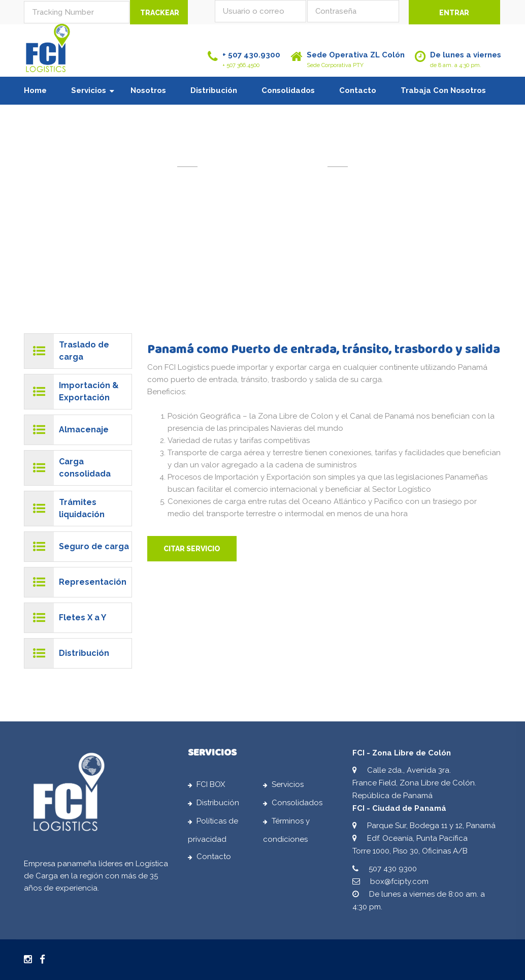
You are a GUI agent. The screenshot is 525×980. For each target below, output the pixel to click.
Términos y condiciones (286, 834)
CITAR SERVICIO (192, 549)
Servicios (89, 90)
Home (35, 90)
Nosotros (148, 90)
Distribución (214, 90)
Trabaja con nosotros (443, 90)
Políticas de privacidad (213, 834)
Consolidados (288, 90)
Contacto (358, 90)
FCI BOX (211, 788)
